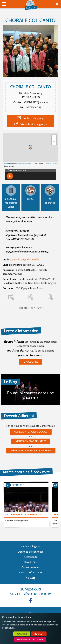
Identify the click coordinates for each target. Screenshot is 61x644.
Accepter (22, 634)
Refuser (39, 634)
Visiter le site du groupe (34, 124)
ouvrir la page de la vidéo (26, 260)
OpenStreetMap (26, 163)
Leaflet (6, 163)
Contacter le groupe (34, 118)
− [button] (54, 142)
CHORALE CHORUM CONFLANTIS (23, 515)
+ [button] (54, 137)
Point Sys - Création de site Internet (30, 578)
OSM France (49, 163)
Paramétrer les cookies (30, 640)
